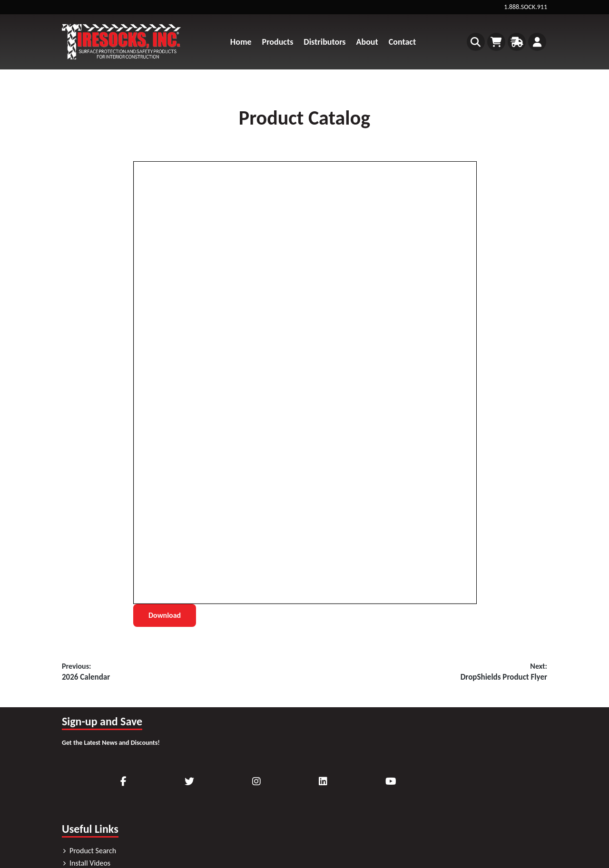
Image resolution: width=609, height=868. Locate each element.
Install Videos (216, 784)
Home (241, 42)
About (367, 42)
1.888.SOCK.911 (526, 7)
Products (278, 42)
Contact (402, 42)
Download (165, 615)
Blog (203, 833)
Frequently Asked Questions (239, 821)
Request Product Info (228, 808)
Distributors (324, 42)
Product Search (219, 771)
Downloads (213, 796)
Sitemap (494, 814)
